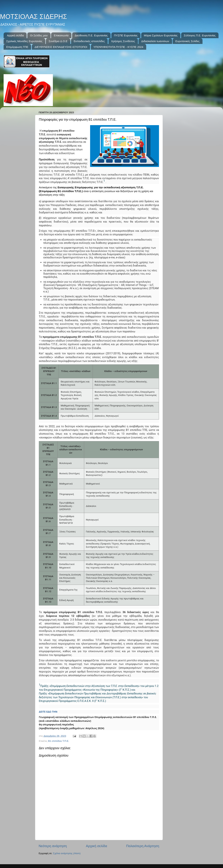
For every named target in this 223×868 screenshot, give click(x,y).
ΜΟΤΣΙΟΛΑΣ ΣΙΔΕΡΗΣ (33, 17)
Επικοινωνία (61, 35)
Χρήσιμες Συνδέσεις (123, 41)
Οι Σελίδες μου (39, 35)
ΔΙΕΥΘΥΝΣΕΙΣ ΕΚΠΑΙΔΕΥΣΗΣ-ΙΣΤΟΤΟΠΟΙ (61, 47)
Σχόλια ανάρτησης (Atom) (67, 853)
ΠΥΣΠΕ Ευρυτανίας (126, 35)
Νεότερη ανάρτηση (53, 846)
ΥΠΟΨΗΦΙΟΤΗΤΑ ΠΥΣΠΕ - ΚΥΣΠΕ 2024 (118, 47)
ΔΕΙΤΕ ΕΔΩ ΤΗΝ (48, 712)
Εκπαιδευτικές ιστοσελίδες (89, 41)
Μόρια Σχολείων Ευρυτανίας (161, 35)
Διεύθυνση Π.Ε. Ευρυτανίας (91, 35)
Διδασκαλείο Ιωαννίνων (155, 41)
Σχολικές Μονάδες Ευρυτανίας (24, 41)
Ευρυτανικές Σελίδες (187, 41)
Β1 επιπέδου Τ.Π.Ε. (59, 741)
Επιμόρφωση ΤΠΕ (17, 47)
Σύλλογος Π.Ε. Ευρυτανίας (200, 35)
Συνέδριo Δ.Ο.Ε (58, 41)
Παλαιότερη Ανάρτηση (143, 846)
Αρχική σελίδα (15, 35)
